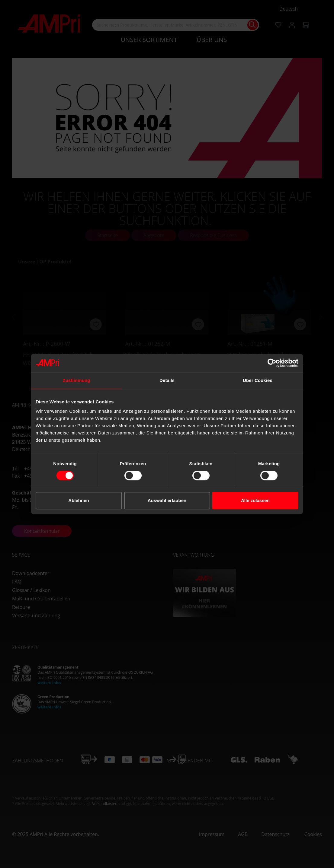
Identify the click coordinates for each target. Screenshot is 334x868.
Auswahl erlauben (167, 500)
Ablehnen (79, 500)
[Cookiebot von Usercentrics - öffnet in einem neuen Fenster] (272, 363)
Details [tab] (167, 380)
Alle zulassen (255, 500)
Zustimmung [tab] (77, 380)
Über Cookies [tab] (258, 380)
